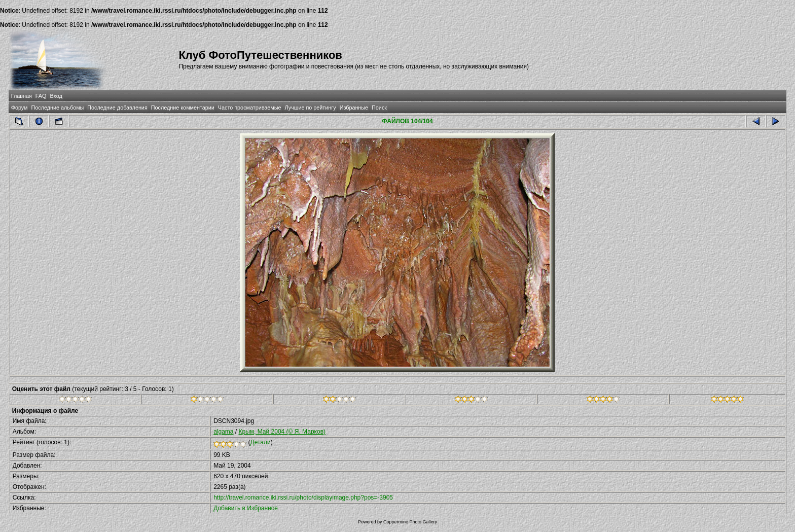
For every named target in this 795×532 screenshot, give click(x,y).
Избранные (354, 108)
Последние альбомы (57, 108)
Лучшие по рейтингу (311, 108)
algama (223, 432)
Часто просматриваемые (250, 108)
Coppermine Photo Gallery (410, 522)
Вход (56, 96)
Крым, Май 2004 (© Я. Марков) (282, 432)
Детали (261, 442)
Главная (22, 96)
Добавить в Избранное (246, 508)
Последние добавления (117, 108)
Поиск (379, 108)
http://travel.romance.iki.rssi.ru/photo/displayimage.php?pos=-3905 (303, 498)
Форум (20, 108)
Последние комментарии (183, 108)
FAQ (41, 96)
